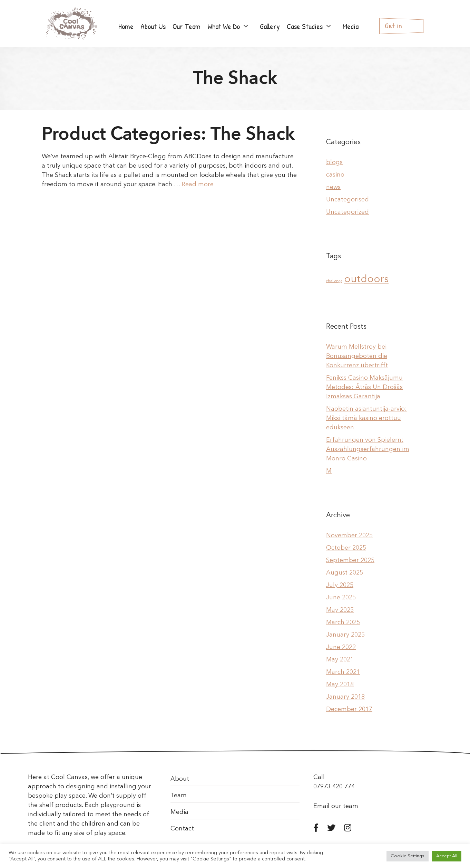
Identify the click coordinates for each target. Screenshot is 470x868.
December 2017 (349, 709)
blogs (334, 162)
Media (351, 26)
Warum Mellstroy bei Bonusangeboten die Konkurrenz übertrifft (357, 356)
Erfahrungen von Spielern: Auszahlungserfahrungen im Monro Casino (368, 449)
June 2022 (341, 647)
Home (126, 26)
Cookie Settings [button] (408, 856)
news (333, 187)
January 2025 (345, 635)
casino (335, 175)
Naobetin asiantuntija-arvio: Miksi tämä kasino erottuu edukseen (366, 418)
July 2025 (340, 585)
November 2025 (349, 536)
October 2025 (346, 548)
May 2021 (340, 660)
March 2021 (343, 672)
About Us (153, 26)
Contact (182, 829)
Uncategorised (347, 200)
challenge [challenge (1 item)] (334, 281)
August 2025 (345, 573)
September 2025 (350, 560)
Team (179, 796)
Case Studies (313, 26)
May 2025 (340, 610)
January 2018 (345, 697)
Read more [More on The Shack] (198, 184)
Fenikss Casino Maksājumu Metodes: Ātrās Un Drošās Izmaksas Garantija (364, 387)
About (180, 779)
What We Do (232, 26)
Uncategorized (347, 212)
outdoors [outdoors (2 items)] (366, 280)
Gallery (270, 26)
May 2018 (340, 685)
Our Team (187, 26)
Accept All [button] (447, 856)
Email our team (336, 806)
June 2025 (341, 598)
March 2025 (343, 622)
